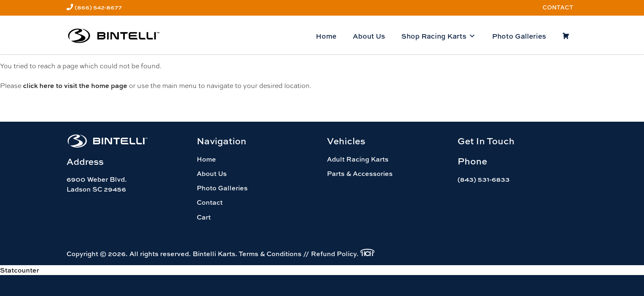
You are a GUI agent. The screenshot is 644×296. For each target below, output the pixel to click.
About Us (369, 36)
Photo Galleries (519, 36)
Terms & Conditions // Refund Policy (298, 254)
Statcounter (20, 270)
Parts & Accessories (360, 173)
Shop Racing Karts (438, 36)
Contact (558, 7)
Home (326, 36)
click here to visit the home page (75, 86)
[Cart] (566, 36)
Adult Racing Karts (358, 159)
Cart (204, 217)
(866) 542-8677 (98, 7)
